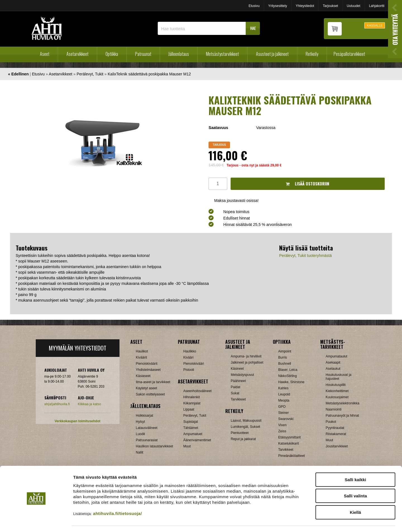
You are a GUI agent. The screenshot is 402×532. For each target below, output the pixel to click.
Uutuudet (354, 6)
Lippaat (189, 409)
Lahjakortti (377, 6)
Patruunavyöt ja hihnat (342, 416)
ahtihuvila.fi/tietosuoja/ (117, 498)
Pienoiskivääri (194, 364)
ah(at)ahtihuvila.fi (57, 404)
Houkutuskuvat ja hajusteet (339, 377)
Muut (187, 446)
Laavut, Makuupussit (246, 421)
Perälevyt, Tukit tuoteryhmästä (305, 256)
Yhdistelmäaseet (148, 370)
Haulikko (190, 351)
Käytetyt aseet (147, 388)
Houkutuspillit (336, 385)
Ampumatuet (193, 434)
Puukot (331, 422)
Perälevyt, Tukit (90, 74)
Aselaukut (333, 369)
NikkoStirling (288, 376)
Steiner (284, 413)
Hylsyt (141, 422)
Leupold (284, 394)
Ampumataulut (337, 356)
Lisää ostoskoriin (308, 184)
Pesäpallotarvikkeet (349, 54)
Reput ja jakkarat (243, 439)
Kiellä (355, 496)
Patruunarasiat (147, 440)
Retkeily (312, 54)
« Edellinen (18, 74)
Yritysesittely (278, 6)
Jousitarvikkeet (337, 446)
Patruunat (143, 54)
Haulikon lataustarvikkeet (155, 446)
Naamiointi (334, 409)
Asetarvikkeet (77, 54)
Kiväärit (142, 357)
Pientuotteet (240, 433)
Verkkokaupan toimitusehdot (77, 421)
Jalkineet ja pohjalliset (247, 362)
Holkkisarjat (145, 416)
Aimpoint (285, 351)
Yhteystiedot (305, 6)
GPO (282, 407)
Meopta (284, 400)
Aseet (45, 54)
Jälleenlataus (179, 54)
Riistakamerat (336, 434)
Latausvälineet (147, 428)
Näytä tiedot (299, 521)
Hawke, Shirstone (291, 382)
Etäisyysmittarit (290, 437)
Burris (283, 357)
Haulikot (142, 351)
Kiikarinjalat (192, 403)
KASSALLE (375, 25)
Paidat (236, 387)
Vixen (283, 425)
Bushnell (285, 364)
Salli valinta (356, 480)
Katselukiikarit (289, 443)
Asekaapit (333, 362)
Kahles (283, 388)
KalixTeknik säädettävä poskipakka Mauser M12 (149, 74)
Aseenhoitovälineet (198, 391)
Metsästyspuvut (242, 375)
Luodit (141, 434)
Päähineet (238, 381)
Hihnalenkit (192, 397)
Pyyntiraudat (335, 428)
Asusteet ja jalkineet (272, 54)
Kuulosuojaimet (337, 397)
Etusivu (254, 6)
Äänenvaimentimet (197, 440)
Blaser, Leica (288, 370)
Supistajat (191, 422)
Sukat (235, 393)
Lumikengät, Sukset (246, 427)
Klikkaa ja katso (89, 404)
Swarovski (286, 419)
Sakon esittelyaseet (150, 394)
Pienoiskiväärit (147, 364)
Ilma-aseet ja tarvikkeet (153, 382)
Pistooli (189, 370)
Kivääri (189, 357)
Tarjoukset (330, 6)
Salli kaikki (356, 464)
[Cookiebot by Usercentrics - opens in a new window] (36, 521)
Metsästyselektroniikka (343, 403)
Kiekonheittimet (337, 391)
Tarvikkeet (238, 399)
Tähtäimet (191, 428)
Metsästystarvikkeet (222, 54)
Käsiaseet (143, 376)
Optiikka (112, 54)
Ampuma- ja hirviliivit (246, 356)
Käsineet (237, 369)
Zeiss (282, 431)
